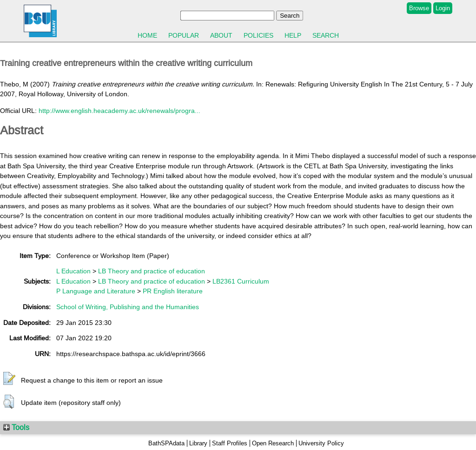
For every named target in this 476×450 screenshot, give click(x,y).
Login (443, 8)
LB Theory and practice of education (152, 271)
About (221, 35)
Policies (258, 35)
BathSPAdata (166, 443)
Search (326, 35)
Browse (419, 8)
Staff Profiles (230, 443)
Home (147, 35)
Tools (16, 427)
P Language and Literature (96, 291)
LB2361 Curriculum (241, 281)
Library (198, 443)
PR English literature (173, 291)
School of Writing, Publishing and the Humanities (128, 307)
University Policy (321, 443)
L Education (73, 271)
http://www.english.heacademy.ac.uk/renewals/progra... (119, 111)
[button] (9, 379)
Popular (184, 35)
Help (293, 35)
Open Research (273, 443)
